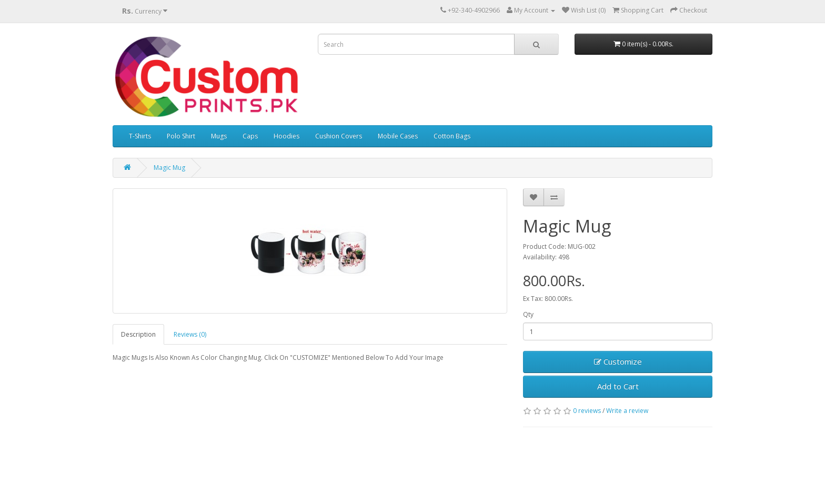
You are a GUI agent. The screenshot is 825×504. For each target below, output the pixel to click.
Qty (528, 314)
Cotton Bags (452, 136)
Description (138, 334)
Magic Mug (169, 168)
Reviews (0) (190, 334)
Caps (250, 136)
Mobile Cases (398, 136)
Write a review (627, 411)
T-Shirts (140, 136)
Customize (618, 361)
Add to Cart (618, 386)
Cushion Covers (339, 136)
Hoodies (286, 136)
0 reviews (587, 411)
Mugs (219, 136)
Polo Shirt (181, 136)
